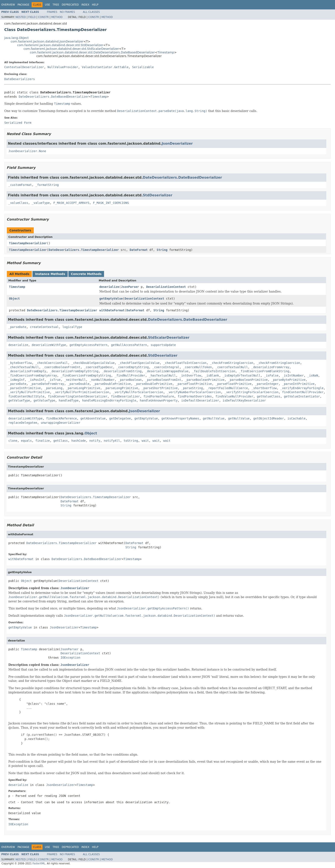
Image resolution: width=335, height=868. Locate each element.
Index (85, 5)
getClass (61, 441)
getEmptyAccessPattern (89, 345)
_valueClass (18, 203)
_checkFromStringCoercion (232, 363)
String (162, 250)
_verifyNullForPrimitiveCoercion (81, 392)
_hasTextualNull (162, 375)
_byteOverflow (20, 363)
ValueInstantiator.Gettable (105, 67)
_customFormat (20, 185)
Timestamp (166, 52)
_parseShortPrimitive (160, 388)
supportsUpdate (163, 345)
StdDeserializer (157, 195)
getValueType (19, 400)
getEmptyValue (111, 299)
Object (14, 299)
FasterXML (39, 864)
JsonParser (130, 287)
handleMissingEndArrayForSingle (109, 400)
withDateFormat (112, 310)
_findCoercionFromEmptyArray (33, 375)
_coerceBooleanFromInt (61, 367)
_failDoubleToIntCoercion (214, 371)
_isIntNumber (293, 375)
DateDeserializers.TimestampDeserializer (84, 250)
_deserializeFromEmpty (27, 371)
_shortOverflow (264, 388)
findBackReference (61, 418)
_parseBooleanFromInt (163, 380)
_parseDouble (79, 384)
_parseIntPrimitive (298, 384)
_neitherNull (75, 380)
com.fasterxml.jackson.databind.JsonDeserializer (47, 41)
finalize (42, 441)
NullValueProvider (63, 67)
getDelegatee (120, 418)
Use (47, 5)
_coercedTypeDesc (98, 367)
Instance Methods (50, 274)
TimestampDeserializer (28, 243)
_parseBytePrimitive (288, 380)
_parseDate (17, 327)
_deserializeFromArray (270, 367)
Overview (8, 5)
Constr (43, 17)
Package (23, 5)
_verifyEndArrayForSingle (302, 388)
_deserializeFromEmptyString (74, 371)
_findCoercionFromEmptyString (86, 375)
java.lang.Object (16, 38)
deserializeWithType (49, 345)
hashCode (79, 441)
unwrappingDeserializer (61, 423)
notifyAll (112, 441)
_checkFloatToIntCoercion (185, 363)
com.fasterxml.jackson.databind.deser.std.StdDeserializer (60, 45)
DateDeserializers (20, 79)
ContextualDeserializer (24, 67)
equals (26, 441)
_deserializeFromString (122, 371)
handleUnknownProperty (159, 400)
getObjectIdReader (268, 418)
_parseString (192, 388)
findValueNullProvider (234, 396)
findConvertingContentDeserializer (78, 396)
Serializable (143, 67)
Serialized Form (18, 123)
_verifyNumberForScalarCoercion (194, 392)
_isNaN (313, 375)
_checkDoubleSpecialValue (93, 363)
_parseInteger (267, 384)
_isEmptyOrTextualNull (242, 375)
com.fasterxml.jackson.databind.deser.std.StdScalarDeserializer (71, 49)
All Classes (91, 12)
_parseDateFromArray (47, 384)
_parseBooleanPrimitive (205, 380)
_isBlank (212, 375)
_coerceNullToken (198, 367)
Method (57, 17)
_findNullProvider (130, 375)
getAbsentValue (93, 418)
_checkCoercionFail (51, 363)
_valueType (41, 203)
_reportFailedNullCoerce (227, 388)
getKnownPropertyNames (180, 418)
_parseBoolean (130, 380)
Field (32, 17)
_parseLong (53, 388)
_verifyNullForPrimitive (29, 392)
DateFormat (139, 250)
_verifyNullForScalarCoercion (138, 392)
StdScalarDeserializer (169, 338)
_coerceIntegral (166, 367)
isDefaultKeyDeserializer (244, 400)
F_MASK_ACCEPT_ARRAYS (71, 203)
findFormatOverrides (195, 396)
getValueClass (269, 396)
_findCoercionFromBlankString (264, 371)
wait (145, 441)
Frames (52, 12)
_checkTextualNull (24, 367)
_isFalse (271, 375)
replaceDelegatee (23, 423)
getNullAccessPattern (129, 345)
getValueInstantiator (302, 396)
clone (13, 441)
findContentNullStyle (26, 396)
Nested (21, 17)
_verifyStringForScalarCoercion (252, 392)
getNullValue (214, 418)
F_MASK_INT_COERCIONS (111, 203)
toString (131, 441)
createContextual (44, 327)
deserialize (109, 287)
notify (95, 441)
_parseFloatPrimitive (194, 384)
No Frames (67, 12)
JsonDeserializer (177, 143)
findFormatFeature (159, 396)
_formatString (47, 185)
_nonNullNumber (102, 380)
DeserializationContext (166, 287)
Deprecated (70, 5)
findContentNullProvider (303, 392)
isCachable (297, 418)
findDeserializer (125, 396)
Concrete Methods (86, 274)
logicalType (72, 327)
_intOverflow (190, 375)
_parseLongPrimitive (83, 388)
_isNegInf (16, 380)
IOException (70, 658)
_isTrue (54, 380)
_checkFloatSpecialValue (139, 363)
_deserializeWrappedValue (167, 371)
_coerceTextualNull (232, 367)
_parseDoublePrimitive (112, 384)
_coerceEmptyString (133, 367)
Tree (56, 5)
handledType (69, 400)
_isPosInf (36, 380)
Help (95, 5)
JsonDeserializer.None (27, 151)
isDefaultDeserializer (200, 400)
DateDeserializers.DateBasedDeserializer (54, 97)
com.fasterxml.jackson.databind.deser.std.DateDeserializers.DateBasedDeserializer (92, 52)
